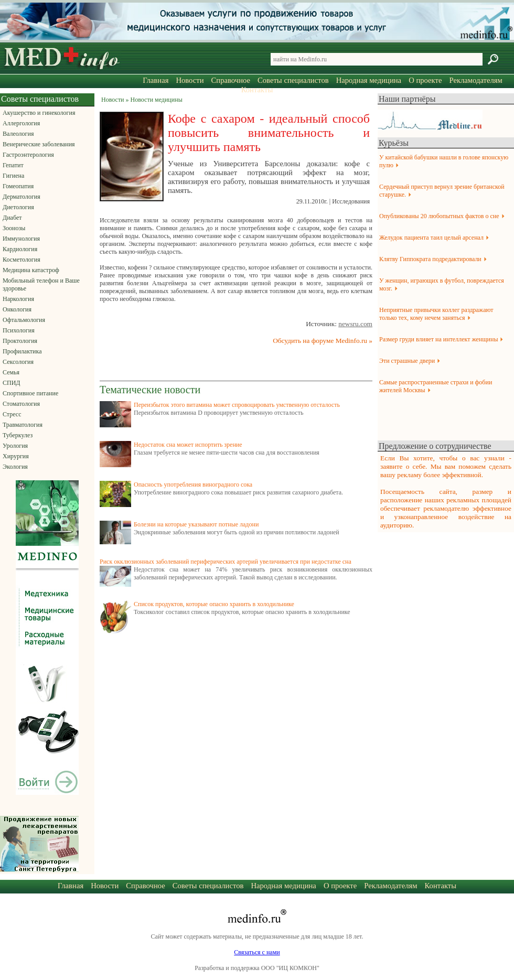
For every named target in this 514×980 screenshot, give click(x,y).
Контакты (257, 90)
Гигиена (13, 176)
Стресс (12, 414)
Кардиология (20, 249)
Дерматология (22, 197)
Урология (15, 446)
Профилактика (22, 351)
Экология (15, 467)
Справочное (231, 80)
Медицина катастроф (31, 270)
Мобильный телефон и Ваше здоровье (41, 284)
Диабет (12, 218)
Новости (190, 80)
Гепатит (13, 165)
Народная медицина (369, 80)
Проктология (20, 341)
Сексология (18, 362)
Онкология (17, 309)
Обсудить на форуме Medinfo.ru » (323, 341)
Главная (156, 80)
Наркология (18, 299)
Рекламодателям (475, 80)
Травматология (23, 425)
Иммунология (21, 239)
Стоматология (21, 404)
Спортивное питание (30, 393)
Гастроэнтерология (28, 155)
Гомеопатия (18, 186)
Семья (11, 372)
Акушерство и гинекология (39, 113)
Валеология (18, 134)
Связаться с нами (257, 952)
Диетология (18, 207)
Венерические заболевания (39, 144)
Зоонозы (14, 228)
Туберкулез (18, 435)
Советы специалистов (293, 80)
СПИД (12, 383)
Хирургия (16, 456)
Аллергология (21, 123)
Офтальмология (24, 320)
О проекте (425, 80)
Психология (19, 330)
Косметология (22, 260)
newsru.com (355, 324)
